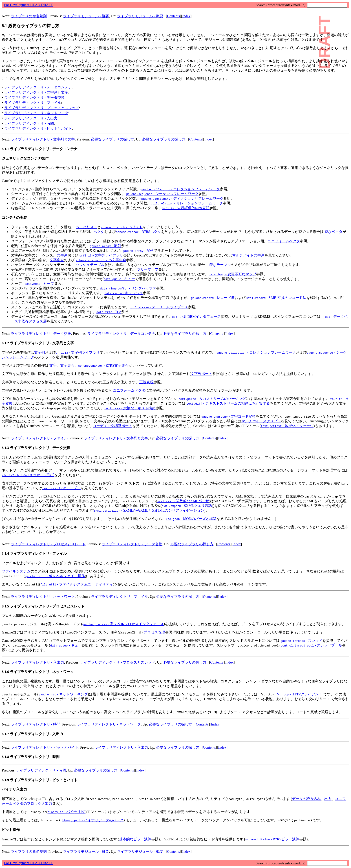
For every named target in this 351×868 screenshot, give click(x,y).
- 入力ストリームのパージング (212, 399)
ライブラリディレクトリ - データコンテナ (38, 87)
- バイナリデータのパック (93, 820)
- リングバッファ (128, 288)
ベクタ (99, 232)
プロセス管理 (154, 632)
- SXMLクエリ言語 (187, 506)
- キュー (119, 279)
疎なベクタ (333, 232)
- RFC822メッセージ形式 (28, 475)
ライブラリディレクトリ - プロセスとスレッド (42, 108)
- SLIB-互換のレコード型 (276, 298)
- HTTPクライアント (298, 694)
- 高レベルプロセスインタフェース (123, 624)
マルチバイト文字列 (248, 255)
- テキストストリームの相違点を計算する (228, 403)
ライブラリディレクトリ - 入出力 (31, 118)
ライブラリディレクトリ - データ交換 (34, 98)
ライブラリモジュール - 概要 (86, 16)
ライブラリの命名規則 (29, 16)
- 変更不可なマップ (232, 274)
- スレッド (301, 641)
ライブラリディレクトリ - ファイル (33, 103)
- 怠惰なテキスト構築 (130, 408)
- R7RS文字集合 (101, 260)
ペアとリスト (86, 227)
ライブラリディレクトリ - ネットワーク (36, 113)
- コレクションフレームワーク (180, 189)
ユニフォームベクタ (284, 241)
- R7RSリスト (122, 227)
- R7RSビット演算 (272, 839)
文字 (53, 365)
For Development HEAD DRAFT (28, 5)
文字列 (62, 255)
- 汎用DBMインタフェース (196, 317)
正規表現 (146, 382)
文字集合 (57, 260)
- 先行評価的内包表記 (186, 208)
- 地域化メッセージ (287, 426)
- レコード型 (213, 298)
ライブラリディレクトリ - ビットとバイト (38, 128)
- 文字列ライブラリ (101, 255)
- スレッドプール (311, 645)
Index (186, 16)
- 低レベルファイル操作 (55, 576)
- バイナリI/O (67, 812)
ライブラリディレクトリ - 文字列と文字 (36, 92)
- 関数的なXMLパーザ (183, 501)
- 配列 (105, 246)
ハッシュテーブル (90, 265)
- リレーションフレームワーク (187, 203)
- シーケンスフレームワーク (162, 194)
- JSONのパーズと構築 (191, 519)
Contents (173, 16)
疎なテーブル (220, 265)
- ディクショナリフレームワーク (182, 198)
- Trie (109, 312)
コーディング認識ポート (113, 426)
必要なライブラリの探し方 (113, 139)
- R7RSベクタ (138, 232)
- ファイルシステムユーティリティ (77, 584)
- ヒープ (39, 284)
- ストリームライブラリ (159, 307)
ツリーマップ (148, 269)
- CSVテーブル (61, 488)
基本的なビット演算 (135, 839)
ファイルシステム (16, 571)
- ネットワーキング (63, 694)
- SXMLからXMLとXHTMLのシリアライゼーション (149, 510)
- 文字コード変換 (229, 416)
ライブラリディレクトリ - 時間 (29, 123)
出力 (328, 799)
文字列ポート (201, 374)
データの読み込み (306, 799)
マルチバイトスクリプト (261, 421)
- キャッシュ (124, 293)
